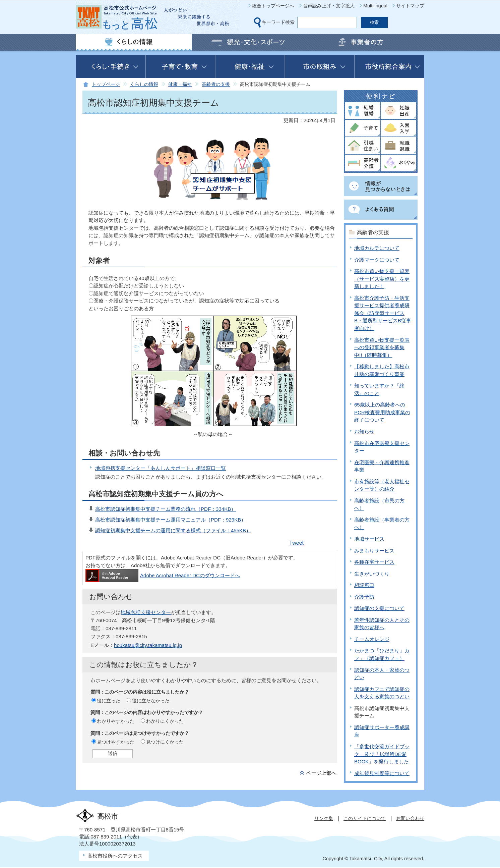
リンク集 (324, 818)
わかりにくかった (165, 721)
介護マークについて (377, 260)
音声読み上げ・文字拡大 (329, 6)
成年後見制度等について (382, 773)
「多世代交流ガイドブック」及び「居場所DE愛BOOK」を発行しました (382, 754)
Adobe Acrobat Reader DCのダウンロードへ (163, 575)
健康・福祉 (180, 84)
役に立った (109, 701)
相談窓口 (364, 585)
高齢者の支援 (216, 84)
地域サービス (369, 539)
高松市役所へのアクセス (115, 856)
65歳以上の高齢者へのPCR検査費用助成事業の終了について (382, 412)
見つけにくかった (165, 742)
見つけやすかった (116, 742)
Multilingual (375, 6)
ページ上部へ (321, 773)
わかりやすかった (116, 721)
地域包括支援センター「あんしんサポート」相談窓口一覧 (161, 468)
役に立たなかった (151, 701)
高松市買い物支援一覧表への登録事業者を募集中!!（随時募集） (382, 347)
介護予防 (364, 597)
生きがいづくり (372, 574)
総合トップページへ (273, 6)
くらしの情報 (144, 84)
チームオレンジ (372, 639)
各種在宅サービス (374, 562)
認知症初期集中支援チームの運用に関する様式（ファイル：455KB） (173, 530)
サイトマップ (410, 6)
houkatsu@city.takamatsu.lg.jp (148, 645)
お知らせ (364, 431)
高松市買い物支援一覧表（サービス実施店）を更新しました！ (382, 279)
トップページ (106, 84)
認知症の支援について (379, 608)
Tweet (296, 543)
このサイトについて (365, 818)
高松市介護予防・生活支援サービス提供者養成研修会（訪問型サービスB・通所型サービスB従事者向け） (383, 313)
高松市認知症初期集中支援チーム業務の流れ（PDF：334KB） (166, 509)
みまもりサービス (374, 551)
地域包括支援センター (146, 612)
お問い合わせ (410, 818)
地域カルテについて (377, 248)
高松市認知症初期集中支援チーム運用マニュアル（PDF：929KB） (171, 520)
